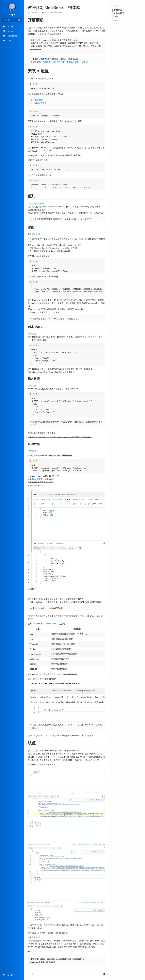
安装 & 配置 (119, 13)
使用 (116, 16)
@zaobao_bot (34, 735)
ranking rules (51, 624)
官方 (46, 312)
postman (46, 206)
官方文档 (36, 234)
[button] (37, 974)
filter (34, 479)
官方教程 (39, 100)
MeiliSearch (58, 13)
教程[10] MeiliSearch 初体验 (54, 7)
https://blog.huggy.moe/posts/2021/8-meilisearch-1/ (62, 959)
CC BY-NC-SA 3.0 (47, 962)
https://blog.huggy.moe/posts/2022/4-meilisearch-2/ (65, 62)
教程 (47, 13)
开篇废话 (118, 10)
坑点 (116, 20)
